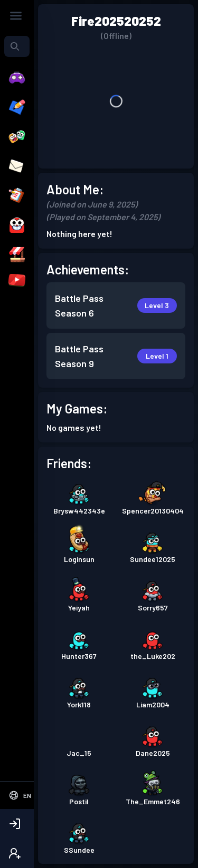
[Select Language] (20, 795)
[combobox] (17, 46)
